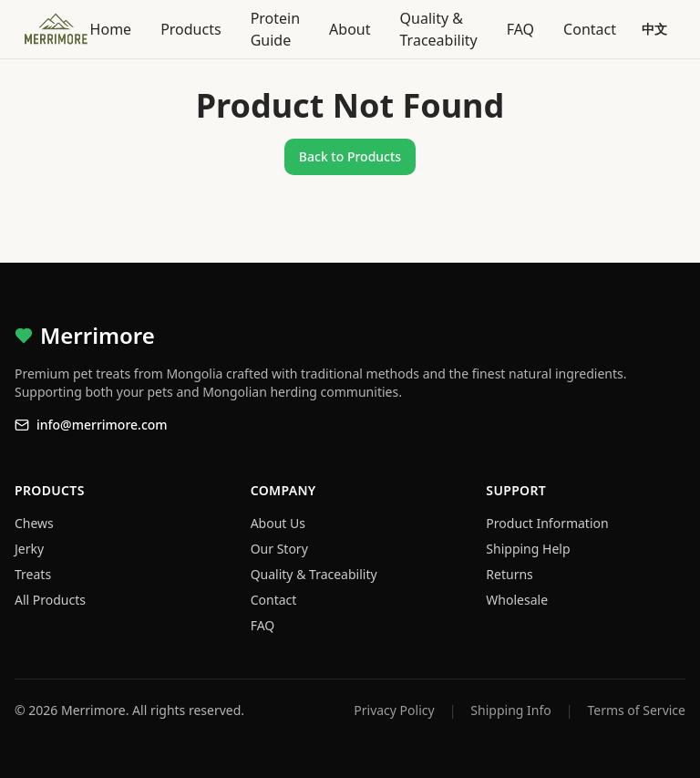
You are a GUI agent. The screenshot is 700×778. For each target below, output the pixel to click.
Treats (33, 574)
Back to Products (350, 156)
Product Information (547, 523)
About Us (278, 523)
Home (111, 29)
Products (191, 29)
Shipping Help (528, 549)
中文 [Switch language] (654, 29)
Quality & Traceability (439, 29)
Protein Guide (275, 29)
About (350, 29)
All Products (50, 600)
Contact (590, 29)
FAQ (520, 29)
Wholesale (517, 600)
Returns (509, 574)
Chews (34, 523)
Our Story (279, 549)
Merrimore (85, 336)
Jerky (29, 549)
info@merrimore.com (91, 425)
